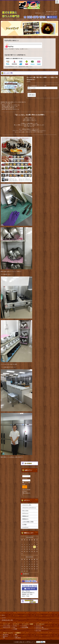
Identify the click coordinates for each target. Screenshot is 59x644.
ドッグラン (15, 626)
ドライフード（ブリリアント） (29, 508)
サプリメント (25, 513)
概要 (16, 635)
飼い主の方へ (6, 635)
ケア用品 (24, 524)
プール (14, 627)
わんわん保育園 (25, 627)
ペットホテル (24, 626)
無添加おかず (25, 516)
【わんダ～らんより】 (8, 633)
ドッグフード (25, 527)
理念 (4, 638)
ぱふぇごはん (25, 511)
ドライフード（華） (27, 505)
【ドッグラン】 (16, 624)
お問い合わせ (32, 95)
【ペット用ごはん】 (40, 624)
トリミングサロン (7, 626)
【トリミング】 (6, 624)
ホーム (3, 615)
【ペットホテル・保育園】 (28, 624)
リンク (16, 636)
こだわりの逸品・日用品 (28, 522)
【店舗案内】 (18, 633)
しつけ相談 (15, 629)
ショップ (4, 618)
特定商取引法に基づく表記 (7, 620)
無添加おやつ (25, 519)
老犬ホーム (5, 636)
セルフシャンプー (7, 627)
